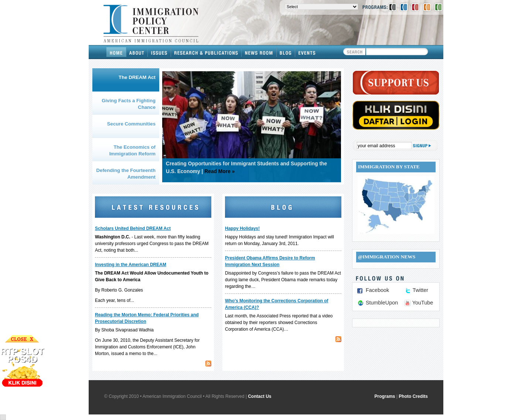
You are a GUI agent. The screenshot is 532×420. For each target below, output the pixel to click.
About (137, 52)
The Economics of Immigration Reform (132, 150)
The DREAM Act (137, 77)
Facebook (377, 290)
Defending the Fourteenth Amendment (126, 174)
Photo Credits (413, 396)
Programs (385, 396)
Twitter (420, 290)
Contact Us (260, 396)
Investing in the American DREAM (131, 265)
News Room (259, 52)
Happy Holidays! (242, 228)
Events (307, 52)
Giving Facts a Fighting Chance (129, 104)
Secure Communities (131, 124)
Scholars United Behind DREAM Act (133, 228)
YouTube (423, 303)
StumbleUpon (382, 303)
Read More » (219, 171)
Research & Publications (206, 52)
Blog (286, 52)
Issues (159, 52)
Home (116, 52)
